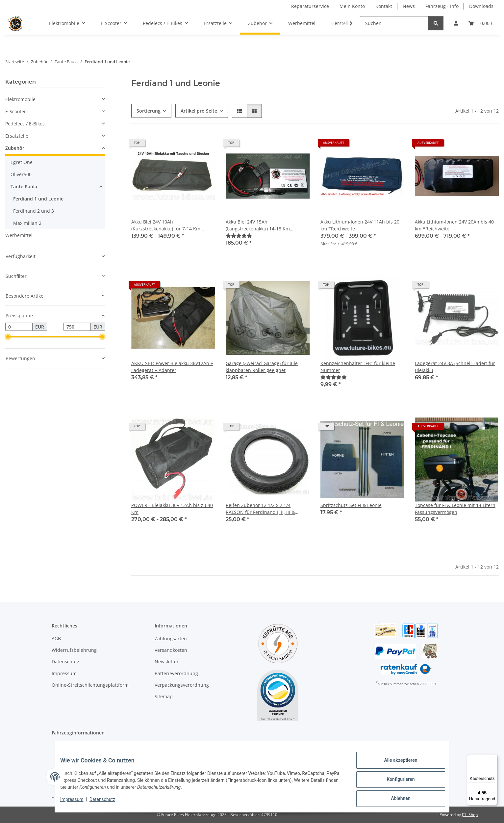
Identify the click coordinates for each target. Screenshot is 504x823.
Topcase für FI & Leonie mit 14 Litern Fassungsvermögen (455, 509)
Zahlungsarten (171, 638)
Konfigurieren (395, 783)
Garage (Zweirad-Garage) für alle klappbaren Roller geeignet (262, 367)
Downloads (481, 6)
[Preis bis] (77, 327)
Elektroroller (78, 745)
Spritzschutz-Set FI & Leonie (351, 505)
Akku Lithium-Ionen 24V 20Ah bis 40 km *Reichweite (454, 225)
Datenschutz (108, 803)
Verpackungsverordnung (182, 685)
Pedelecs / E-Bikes (25, 124)
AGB (56, 638)
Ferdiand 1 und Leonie (38, 199)
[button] (456, 23)
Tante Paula (24, 186)
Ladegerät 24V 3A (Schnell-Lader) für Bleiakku (455, 367)
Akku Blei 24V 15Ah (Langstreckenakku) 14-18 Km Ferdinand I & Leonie (258, 225)
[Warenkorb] (481, 23)
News (409, 6)
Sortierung (149, 111)
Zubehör (15, 148)
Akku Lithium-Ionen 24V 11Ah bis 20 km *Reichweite (360, 225)
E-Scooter (16, 111)
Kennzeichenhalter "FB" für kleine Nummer (358, 367)
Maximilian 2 (27, 223)
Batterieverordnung (176, 673)
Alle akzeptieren (395, 765)
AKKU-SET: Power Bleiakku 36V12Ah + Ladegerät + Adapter (172, 367)
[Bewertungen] (239, 236)
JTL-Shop (470, 815)
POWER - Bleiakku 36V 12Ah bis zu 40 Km (172, 509)
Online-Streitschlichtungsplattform (90, 685)
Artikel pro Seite (199, 111)
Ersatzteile (17, 136)
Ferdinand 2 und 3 (34, 211)
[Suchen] (394, 23)
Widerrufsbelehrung (74, 650)
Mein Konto (352, 6)
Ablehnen (395, 800)
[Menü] (493, 758)
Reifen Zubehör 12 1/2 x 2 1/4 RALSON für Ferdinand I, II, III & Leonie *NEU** (260, 509)
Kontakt (384, 6)
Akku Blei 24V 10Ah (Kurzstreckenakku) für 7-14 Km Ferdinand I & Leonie (166, 225)
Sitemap (164, 696)
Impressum (77, 803)
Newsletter (167, 662)
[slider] (8, 337)
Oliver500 (21, 174)
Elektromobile (20, 99)
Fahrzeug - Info (442, 6)
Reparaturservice (310, 6)
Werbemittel (19, 235)
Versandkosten (171, 650)
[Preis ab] (19, 327)
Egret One (22, 162)
